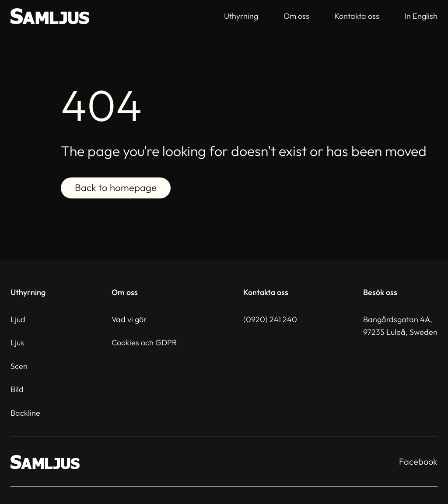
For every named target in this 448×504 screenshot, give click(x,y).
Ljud (18, 319)
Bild (17, 389)
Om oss (296, 16)
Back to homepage (116, 188)
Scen (19, 366)
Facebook (418, 461)
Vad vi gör (129, 319)
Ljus (17, 342)
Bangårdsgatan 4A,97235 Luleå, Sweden (400, 326)
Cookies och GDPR (144, 342)
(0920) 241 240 (270, 319)
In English (421, 16)
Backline (25, 413)
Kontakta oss (357, 16)
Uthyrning (241, 16)
